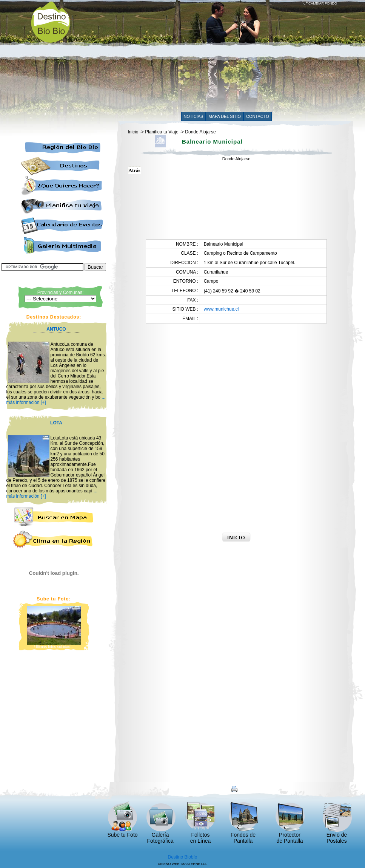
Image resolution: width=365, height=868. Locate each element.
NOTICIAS (194, 116)
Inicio (133, 132)
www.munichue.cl (221, 309)
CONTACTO (258, 116)
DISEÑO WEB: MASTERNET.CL (182, 864)
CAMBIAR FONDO (320, 3)
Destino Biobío (182, 857)
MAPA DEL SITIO (225, 116)
